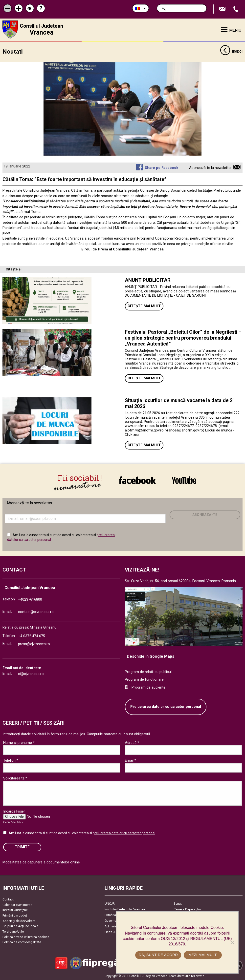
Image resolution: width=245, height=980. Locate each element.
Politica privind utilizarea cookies (26, 937)
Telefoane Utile (13, 931)
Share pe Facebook (162, 168)
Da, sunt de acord (158, 955)
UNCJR (110, 903)
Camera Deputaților (187, 909)
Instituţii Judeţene (15, 910)
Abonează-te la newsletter (210, 168)
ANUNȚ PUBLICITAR (148, 280)
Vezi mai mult (203, 955)
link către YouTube (184, 480)
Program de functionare (144, 679)
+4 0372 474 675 (32, 636)
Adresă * (132, 742)
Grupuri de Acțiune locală (20, 926)
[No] (232, 942)
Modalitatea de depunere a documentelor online (41, 862)
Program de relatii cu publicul (148, 672)
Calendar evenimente (17, 905)
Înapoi (231, 51)
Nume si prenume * (19, 742)
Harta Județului (115, 932)
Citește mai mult (144, 306)
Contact (8, 899)
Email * (131, 760)
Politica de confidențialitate (22, 942)
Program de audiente (148, 687)
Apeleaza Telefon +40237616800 (236, 9)
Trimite (22, 847)
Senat (178, 903)
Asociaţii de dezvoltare (19, 921)
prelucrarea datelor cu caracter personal (124, 833)
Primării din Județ (15, 915)
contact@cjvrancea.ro (36, 612)
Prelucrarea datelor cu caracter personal (166, 706)
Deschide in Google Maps (151, 656)
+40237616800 (30, 599)
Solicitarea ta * (15, 778)
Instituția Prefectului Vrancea (125, 909)
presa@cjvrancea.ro (34, 644)
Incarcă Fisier (14, 811)
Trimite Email (223, 9)
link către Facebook (137, 480)
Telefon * (11, 760)
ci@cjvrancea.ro (31, 674)
